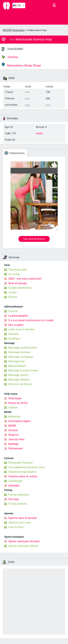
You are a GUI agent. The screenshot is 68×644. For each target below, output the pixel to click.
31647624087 (15, 49)
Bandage (14, 444)
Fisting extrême (18, 504)
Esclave (13, 430)
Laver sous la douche (21, 329)
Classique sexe (18, 270)
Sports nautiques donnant (24, 541)
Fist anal (14, 499)
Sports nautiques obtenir (23, 546)
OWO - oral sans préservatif (25, 279)
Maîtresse (14, 417)
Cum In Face (16, 527)
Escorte (13, 311)
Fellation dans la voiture (23, 476)
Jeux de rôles (16, 439)
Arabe (39, 133)
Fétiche (13, 297)
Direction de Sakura (20, 384)
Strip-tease (15, 398)
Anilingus (14, 486)
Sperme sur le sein (20, 523)
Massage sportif (18, 375)
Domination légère (19, 421)
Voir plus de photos (34, 239)
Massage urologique (21, 357)
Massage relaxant (19, 380)
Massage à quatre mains (23, 370)
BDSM (12, 426)
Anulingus (14, 339)
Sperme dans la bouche (22, 518)
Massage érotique (19, 352)
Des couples (16, 325)
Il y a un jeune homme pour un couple (31, 320)
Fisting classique (19, 495)
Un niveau (14, 274)
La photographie (18, 316)
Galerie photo (15, 153)
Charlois (10, 57)
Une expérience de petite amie (27, 467)
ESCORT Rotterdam (14, 30)
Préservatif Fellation (20, 463)
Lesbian (13, 407)
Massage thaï (17, 361)
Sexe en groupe (18, 283)
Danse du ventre (18, 403)
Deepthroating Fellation (22, 472)
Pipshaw (13, 334)
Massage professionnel (23, 348)
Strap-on (13, 435)
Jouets (13, 292)
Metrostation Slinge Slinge (21, 65)
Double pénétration (20, 288)
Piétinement (16, 448)
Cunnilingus (15, 481)
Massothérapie (17, 366)
